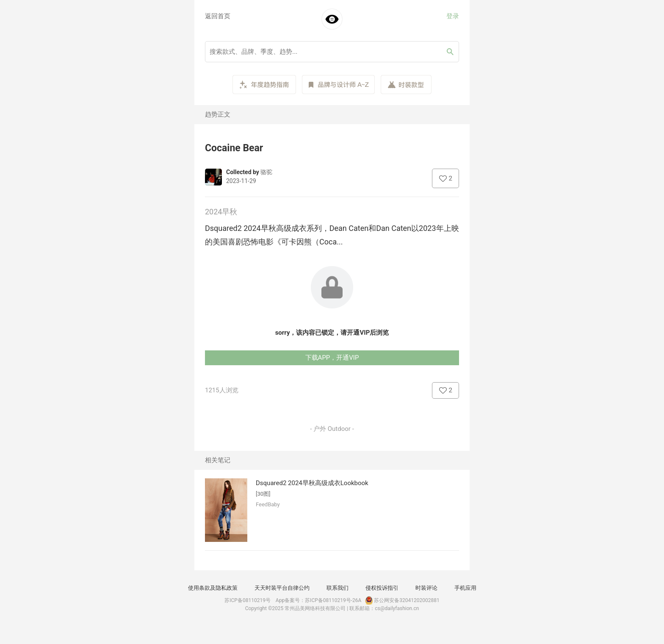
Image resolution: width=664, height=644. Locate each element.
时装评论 (426, 588)
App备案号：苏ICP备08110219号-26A (319, 600)
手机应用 (465, 588)
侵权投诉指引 (382, 588)
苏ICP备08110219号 (248, 600)
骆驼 (266, 172)
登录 (453, 16)
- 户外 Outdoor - (332, 429)
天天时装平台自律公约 (282, 588)
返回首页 (218, 16)
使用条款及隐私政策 (213, 588)
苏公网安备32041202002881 (401, 600)
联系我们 (338, 588)
